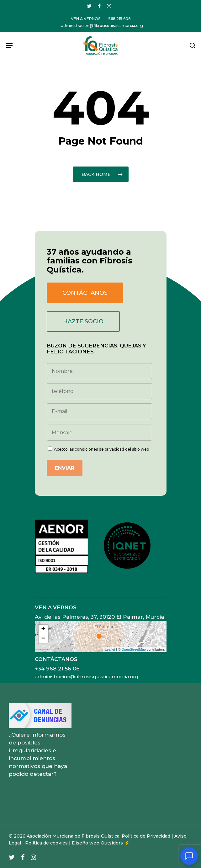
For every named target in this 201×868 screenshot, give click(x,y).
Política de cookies (46, 843)
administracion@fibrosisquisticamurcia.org (87, 677)
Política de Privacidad (146, 836)
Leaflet (110, 649)
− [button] (43, 639)
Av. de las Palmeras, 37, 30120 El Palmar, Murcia (99, 617)
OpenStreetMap (134, 649)
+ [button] (43, 629)
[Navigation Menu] (9, 45)
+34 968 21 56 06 (57, 669)
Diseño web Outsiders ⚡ (101, 843)
